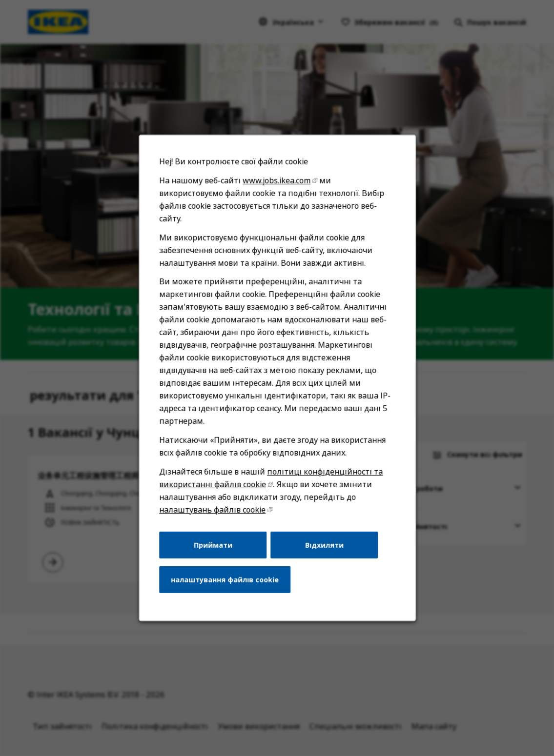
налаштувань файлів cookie (215, 522)
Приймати (215, 556)
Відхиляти (322, 556)
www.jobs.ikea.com (276, 203)
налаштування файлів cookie (226, 589)
